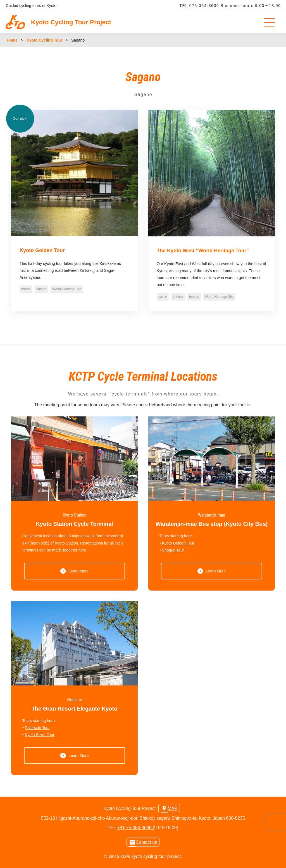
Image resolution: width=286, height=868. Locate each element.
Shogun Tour (173, 550)
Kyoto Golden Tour (42, 250)
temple (194, 297)
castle (163, 297)
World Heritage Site (67, 289)
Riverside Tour (37, 728)
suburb (41, 289)
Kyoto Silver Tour (40, 735)
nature (26, 289)
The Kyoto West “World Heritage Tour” (203, 251)
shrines (178, 297)
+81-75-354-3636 (135, 828)
